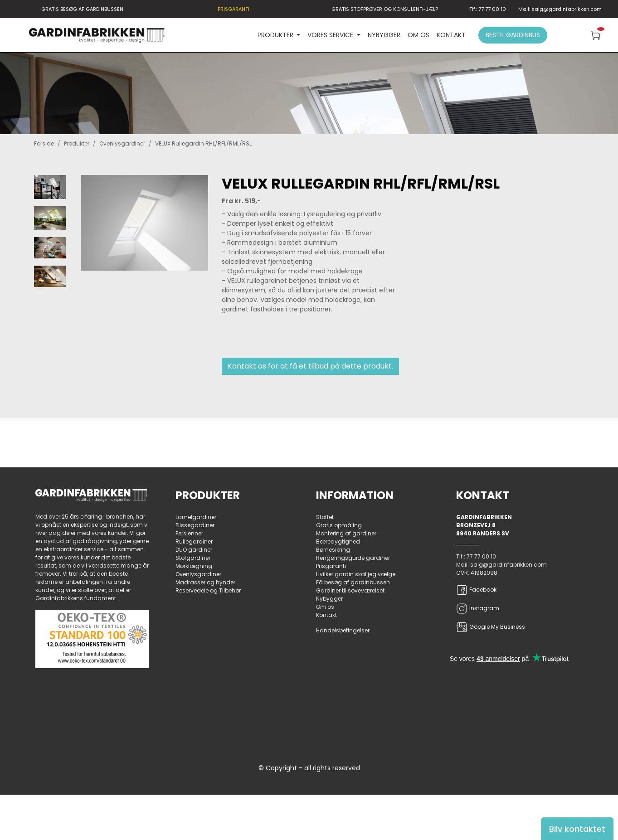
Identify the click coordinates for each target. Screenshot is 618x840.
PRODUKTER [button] (276, 35)
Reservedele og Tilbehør (208, 590)
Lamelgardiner (196, 517)
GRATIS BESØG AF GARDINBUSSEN (82, 9)
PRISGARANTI (234, 9)
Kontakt (451, 35)
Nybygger (384, 35)
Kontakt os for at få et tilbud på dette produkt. (310, 366)
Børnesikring (333, 550)
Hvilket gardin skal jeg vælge (356, 574)
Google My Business (491, 627)
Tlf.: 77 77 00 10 (488, 9)
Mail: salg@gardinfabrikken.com (560, 9)
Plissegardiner (195, 525)
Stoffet (325, 517)
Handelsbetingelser (343, 630)
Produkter (77, 143)
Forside (44, 143)
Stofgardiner (193, 558)
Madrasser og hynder (205, 582)
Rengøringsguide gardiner (353, 558)
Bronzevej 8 (476, 525)
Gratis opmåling (339, 525)
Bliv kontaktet (577, 829)
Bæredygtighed (338, 541)
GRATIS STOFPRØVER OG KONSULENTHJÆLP (385, 9)
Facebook (476, 590)
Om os (418, 35)
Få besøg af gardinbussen (353, 582)
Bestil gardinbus (513, 35)
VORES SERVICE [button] (331, 35)
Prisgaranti (331, 566)
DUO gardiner (194, 550)
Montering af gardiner (346, 533)
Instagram (478, 609)
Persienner (189, 533)
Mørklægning (194, 566)
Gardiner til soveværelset (350, 590)
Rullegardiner (194, 541)
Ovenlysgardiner (122, 143)
